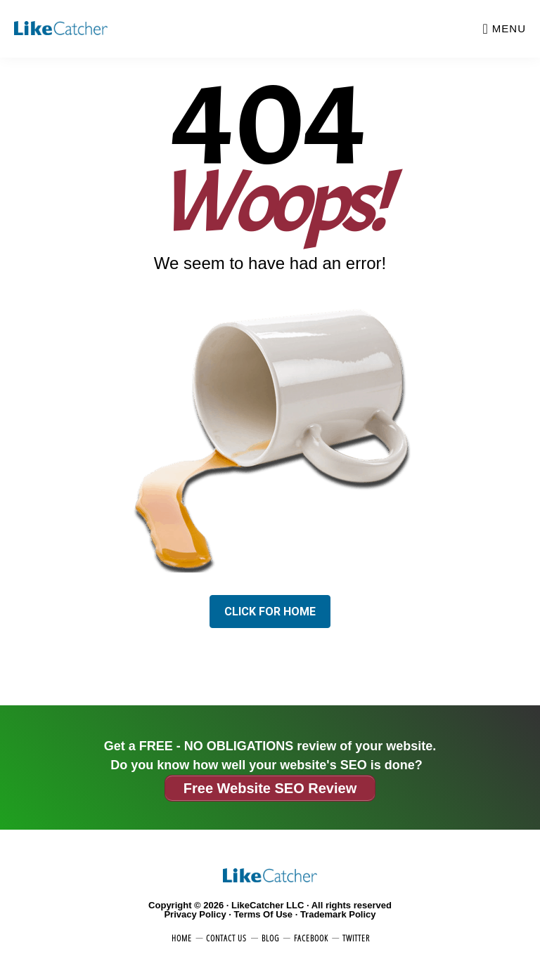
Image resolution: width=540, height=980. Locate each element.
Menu (509, 28)
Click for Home (270, 612)
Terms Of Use (263, 914)
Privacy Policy (195, 914)
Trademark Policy (338, 914)
